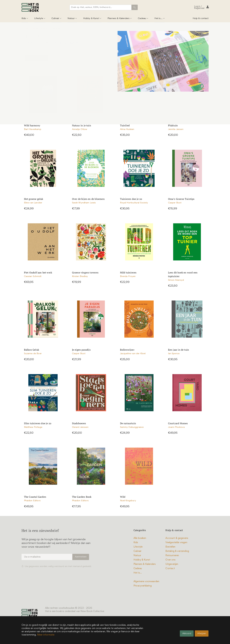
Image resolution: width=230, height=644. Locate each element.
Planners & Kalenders (118, 18)
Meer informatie (46, 635)
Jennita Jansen (176, 129)
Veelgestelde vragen (176, 543)
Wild (123, 497)
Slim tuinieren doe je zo (38, 423)
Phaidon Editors (32, 501)
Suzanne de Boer (33, 354)
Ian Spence (174, 354)
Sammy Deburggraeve (132, 427)
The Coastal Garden (35, 497)
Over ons (170, 560)
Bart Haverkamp (33, 129)
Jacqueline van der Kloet (133, 354)
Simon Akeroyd (176, 280)
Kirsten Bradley (80, 276)
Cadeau (142, 18)
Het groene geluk (34, 199)
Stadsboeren (79, 423)
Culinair (55, 18)
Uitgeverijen (172, 564)
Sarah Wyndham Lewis (84, 203)
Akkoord (187, 634)
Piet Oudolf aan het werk (38, 273)
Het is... (158, 18)
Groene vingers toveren (85, 273)
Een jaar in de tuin (179, 350)
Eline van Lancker (33, 203)
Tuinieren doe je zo (131, 199)
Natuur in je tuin (82, 125)
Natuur (71, 18)
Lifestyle (39, 18)
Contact (170, 569)
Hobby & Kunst (91, 18)
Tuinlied (125, 125)
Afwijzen (202, 634)
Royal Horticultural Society (134, 203)
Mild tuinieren (128, 273)
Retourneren (172, 556)
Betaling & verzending (177, 551)
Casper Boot (175, 203)
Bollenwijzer (127, 350)
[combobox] (101, 7)
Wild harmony (32, 125)
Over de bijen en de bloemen (88, 199)
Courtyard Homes (178, 423)
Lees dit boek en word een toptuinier (183, 274)
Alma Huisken (127, 129)
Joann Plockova (176, 427)
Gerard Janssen (80, 427)
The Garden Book (82, 497)
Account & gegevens (177, 538)
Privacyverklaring (143, 586)
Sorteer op (165, 58)
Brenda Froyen (128, 276)
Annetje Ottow (80, 129)
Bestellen (170, 547)
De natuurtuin (128, 423)
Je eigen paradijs (81, 350)
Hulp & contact (201, 18)
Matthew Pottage (33, 427)
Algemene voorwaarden (146, 582)
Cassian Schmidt (33, 276)
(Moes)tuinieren (40, 29)
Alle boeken (140, 538)
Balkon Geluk (32, 350)
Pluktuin (173, 125)
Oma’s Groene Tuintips (181, 199)
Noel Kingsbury (128, 501)
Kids (24, 18)
